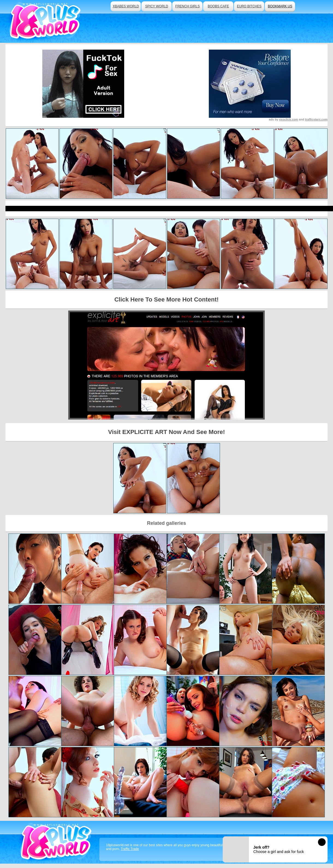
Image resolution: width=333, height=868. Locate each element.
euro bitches (249, 6)
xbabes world (126, 6)
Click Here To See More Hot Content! (166, 299)
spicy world (157, 6)
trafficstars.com (316, 119)
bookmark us (280, 6)
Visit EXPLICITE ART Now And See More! (166, 432)
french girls (187, 6)
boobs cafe (218, 6)
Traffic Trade (130, 849)
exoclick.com (289, 119)
